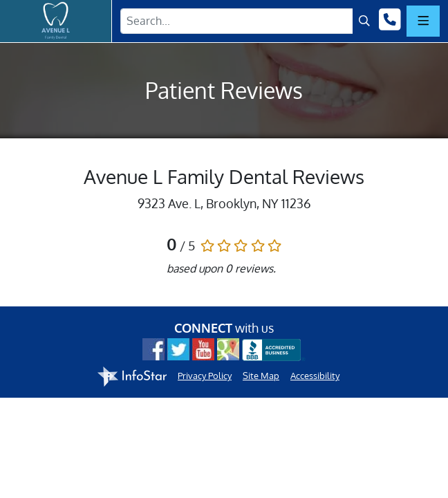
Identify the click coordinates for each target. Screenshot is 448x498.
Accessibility (315, 376)
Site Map (261, 376)
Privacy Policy (205, 376)
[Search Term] (237, 21)
